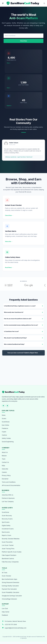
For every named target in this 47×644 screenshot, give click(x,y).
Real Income (6, 532)
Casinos (4, 435)
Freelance (5, 428)
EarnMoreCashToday (21, 637)
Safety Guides (6, 438)
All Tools (5, 573)
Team (4, 459)
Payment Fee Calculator (9, 589)
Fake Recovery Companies (10, 562)
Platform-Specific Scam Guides (12, 552)
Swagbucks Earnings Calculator (12, 596)
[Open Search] (44, 3)
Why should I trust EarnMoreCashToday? (15, 338)
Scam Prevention (7, 542)
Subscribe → (9, 241)
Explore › (9, 106)
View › (9, 63)
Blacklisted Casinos (8, 559)
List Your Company (8, 502)
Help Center (6, 612)
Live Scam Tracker (8, 545)
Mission (4, 456)
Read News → (9, 267)
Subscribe (5, 469)
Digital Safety (6, 526)
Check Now (23, 41)
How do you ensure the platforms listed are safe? (18, 319)
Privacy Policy (6, 475)
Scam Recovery (7, 516)
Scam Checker (6, 576)
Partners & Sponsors (8, 498)
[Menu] (3, 3)
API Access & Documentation (11, 485)
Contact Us (5, 462)
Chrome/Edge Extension (9, 599)
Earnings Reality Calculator (10, 586)
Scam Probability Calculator (11, 592)
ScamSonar (5, 512)
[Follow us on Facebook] (3, 406)
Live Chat (5, 609)
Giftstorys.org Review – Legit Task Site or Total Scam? (19, 157)
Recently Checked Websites (11, 539)
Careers (4, 472)
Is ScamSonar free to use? (11, 331)
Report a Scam (7, 535)
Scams (4, 419)
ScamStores (6, 422)
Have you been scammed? (24, 353)
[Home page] (23, 3)
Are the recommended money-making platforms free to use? (21, 325)
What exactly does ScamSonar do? (14, 312)
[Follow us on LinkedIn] (7, 406)
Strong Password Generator (11, 582)
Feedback (5, 615)
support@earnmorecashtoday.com (16, 628)
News (4, 415)
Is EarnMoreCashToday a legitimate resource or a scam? (20, 306)
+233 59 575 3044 (11, 625)
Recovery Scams (7, 519)
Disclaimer (5, 479)
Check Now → (9, 215)
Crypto (4, 432)
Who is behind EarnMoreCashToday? (14, 344)
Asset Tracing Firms (8, 549)
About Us (5, 452)
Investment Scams (8, 529)
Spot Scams (6, 522)
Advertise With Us (8, 495)
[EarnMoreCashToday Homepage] (14, 392)
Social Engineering (8, 442)
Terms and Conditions (9, 482)
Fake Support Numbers (9, 555)
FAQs (3, 466)
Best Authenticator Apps (10, 579)
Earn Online (5, 425)
